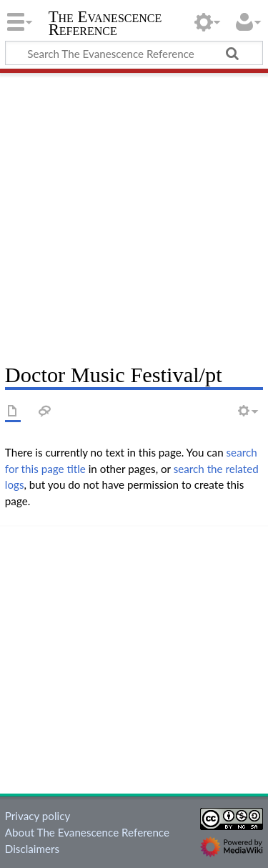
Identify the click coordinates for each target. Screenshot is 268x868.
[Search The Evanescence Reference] (134, 53)
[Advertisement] (134, 213)
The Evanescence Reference (105, 25)
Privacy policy (38, 816)
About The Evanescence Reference (87, 832)
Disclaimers (32, 849)
